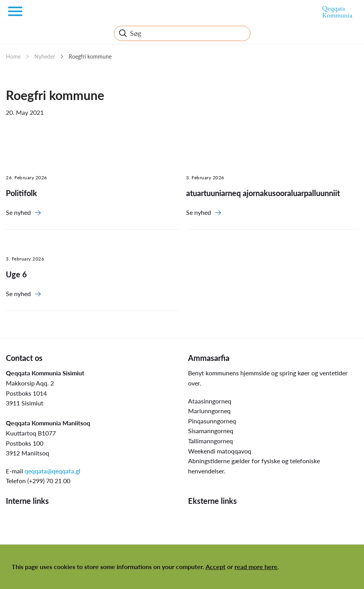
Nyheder (45, 56)
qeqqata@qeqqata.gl (52, 471)
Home (13, 56)
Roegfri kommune (90, 56)
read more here (256, 567)
